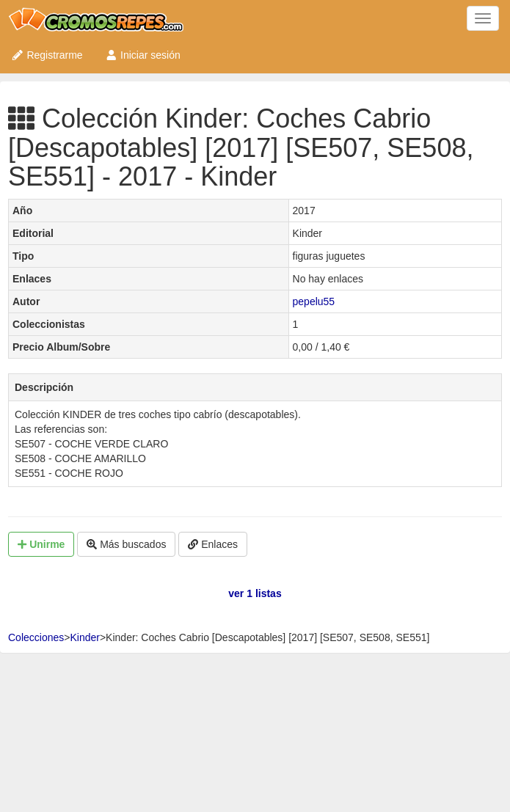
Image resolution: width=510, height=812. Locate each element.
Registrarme (47, 55)
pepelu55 (314, 301)
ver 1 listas (255, 593)
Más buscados (126, 544)
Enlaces (213, 544)
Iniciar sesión (143, 55)
